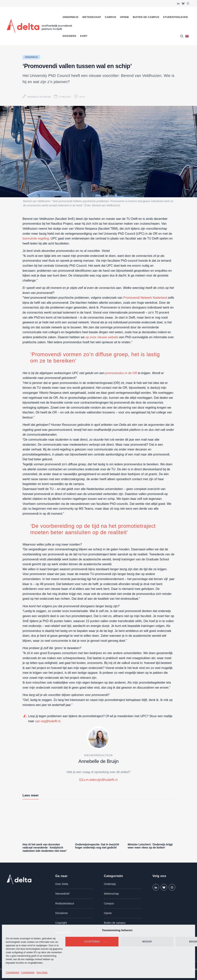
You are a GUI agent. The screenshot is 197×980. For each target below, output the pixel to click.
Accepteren (92, 942)
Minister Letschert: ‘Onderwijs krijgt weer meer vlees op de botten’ (150, 846)
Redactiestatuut (65, 903)
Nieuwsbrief (62, 894)
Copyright (61, 923)
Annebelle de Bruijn (39, 97)
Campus (111, 17)
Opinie (125, 17)
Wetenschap (92, 17)
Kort (84, 36)
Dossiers (69, 36)
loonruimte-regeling (36, 238)
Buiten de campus (146, 17)
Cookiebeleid (12, 972)
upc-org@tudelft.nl (48, 721)
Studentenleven (175, 17)
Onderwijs (71, 17)
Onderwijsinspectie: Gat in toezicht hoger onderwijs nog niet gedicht (97, 846)
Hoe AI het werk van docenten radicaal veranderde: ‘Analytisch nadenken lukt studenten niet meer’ (45, 848)
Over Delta (42, 972)
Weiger (147, 942)
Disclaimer (62, 913)
